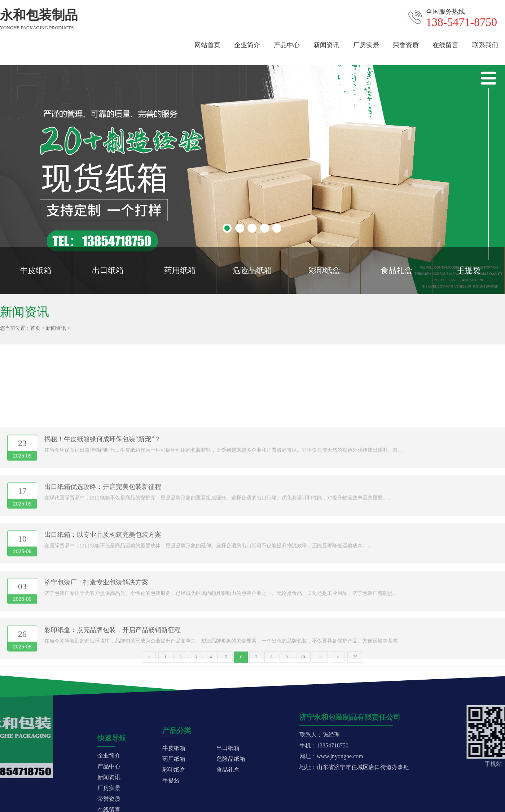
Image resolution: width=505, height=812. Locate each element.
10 (303, 661)
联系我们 (485, 43)
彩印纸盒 (324, 270)
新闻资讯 (326, 43)
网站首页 (207, 43)
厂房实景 (366, 43)
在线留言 (445, 43)
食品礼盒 (396, 270)
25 (355, 661)
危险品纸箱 (252, 270)
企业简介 (247, 43)
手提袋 (469, 270)
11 (320, 661)
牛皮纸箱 (36, 270)
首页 (35, 331)
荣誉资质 (406, 43)
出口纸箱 (108, 270)
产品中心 (287, 43)
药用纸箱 (180, 270)
